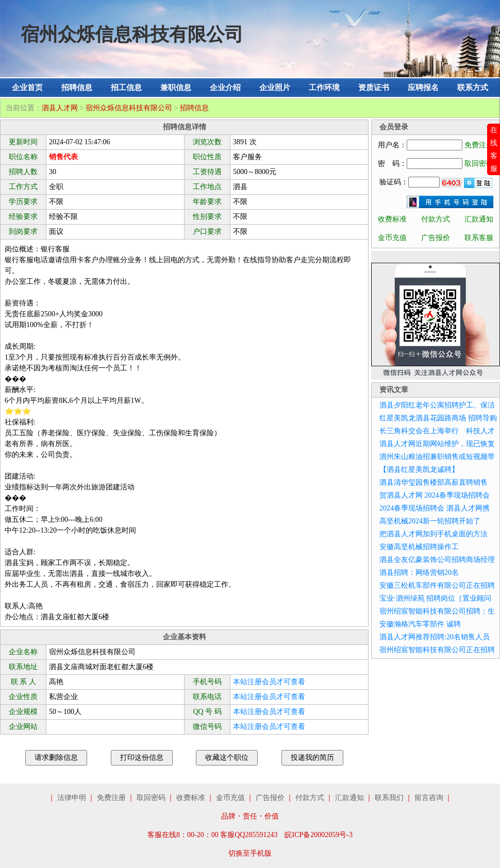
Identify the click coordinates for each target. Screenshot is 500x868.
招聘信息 (77, 88)
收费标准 (392, 219)
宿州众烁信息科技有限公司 (129, 108)
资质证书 (374, 88)
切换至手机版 (250, 853)
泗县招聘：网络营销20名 (419, 573)
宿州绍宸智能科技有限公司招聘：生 (437, 611)
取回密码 (479, 164)
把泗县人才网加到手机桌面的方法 (434, 534)
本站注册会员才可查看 (269, 682)
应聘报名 (423, 88)
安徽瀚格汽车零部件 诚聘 (420, 624)
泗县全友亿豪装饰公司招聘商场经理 (437, 560)
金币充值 (392, 238)
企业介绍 (225, 88)
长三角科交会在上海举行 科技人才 (437, 431)
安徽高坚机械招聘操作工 (419, 547)
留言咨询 (429, 798)
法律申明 (72, 798)
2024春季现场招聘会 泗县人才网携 (435, 508)
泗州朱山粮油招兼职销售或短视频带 (437, 457)
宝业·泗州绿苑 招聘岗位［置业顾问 (435, 598)
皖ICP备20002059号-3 (318, 835)
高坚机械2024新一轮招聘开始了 (430, 521)
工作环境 (324, 88)
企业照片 (275, 88)
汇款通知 (479, 219)
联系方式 (473, 88)
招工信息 (126, 88)
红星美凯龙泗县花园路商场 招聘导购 (438, 418)
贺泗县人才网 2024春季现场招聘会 (435, 495)
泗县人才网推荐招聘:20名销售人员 (435, 637)
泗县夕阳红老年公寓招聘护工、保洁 (437, 405)
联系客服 (479, 238)
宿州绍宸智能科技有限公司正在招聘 (437, 650)
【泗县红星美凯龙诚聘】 (419, 470)
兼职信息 (176, 88)
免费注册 (479, 145)
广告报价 (436, 238)
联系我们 (389, 798)
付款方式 (436, 219)
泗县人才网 (60, 108)
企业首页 (27, 88)
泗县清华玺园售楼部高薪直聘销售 (434, 482)
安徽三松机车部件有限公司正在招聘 (437, 585)
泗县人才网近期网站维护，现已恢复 (437, 444)
